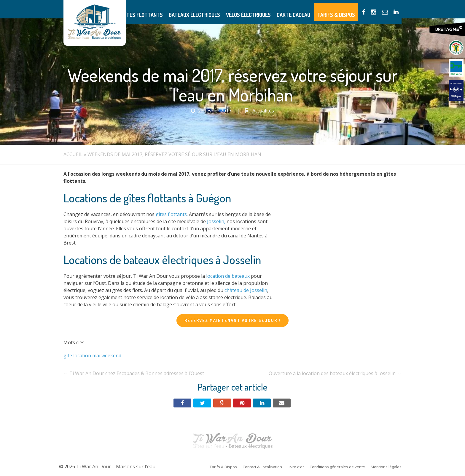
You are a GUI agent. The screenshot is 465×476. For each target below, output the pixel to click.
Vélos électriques (268, 9)
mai (96, 356)
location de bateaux (228, 276)
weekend (111, 356)
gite (68, 356)
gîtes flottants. (172, 214)
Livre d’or (296, 467)
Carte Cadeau (307, 9)
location (82, 356)
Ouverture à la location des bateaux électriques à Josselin (335, 373)
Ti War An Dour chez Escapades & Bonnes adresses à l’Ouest (134, 373)
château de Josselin (246, 290)
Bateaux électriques (221, 9)
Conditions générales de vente (337, 467)
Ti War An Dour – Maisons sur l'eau (95, 23)
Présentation (140, 9)
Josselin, (216, 221)
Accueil (73, 154)
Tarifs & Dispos (344, 9)
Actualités (263, 111)
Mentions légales (386, 467)
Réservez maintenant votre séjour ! (232, 320)
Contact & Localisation (262, 467)
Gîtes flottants (177, 9)
